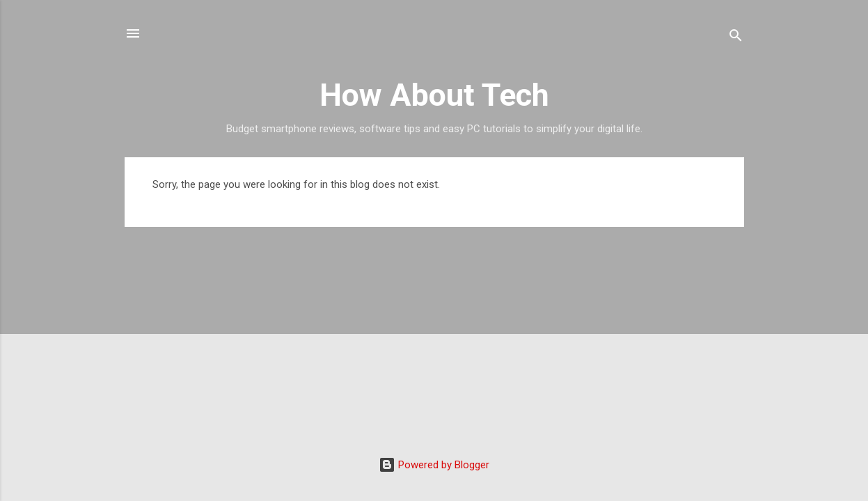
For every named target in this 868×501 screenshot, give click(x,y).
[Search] (736, 38)
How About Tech (434, 95)
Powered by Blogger (434, 465)
